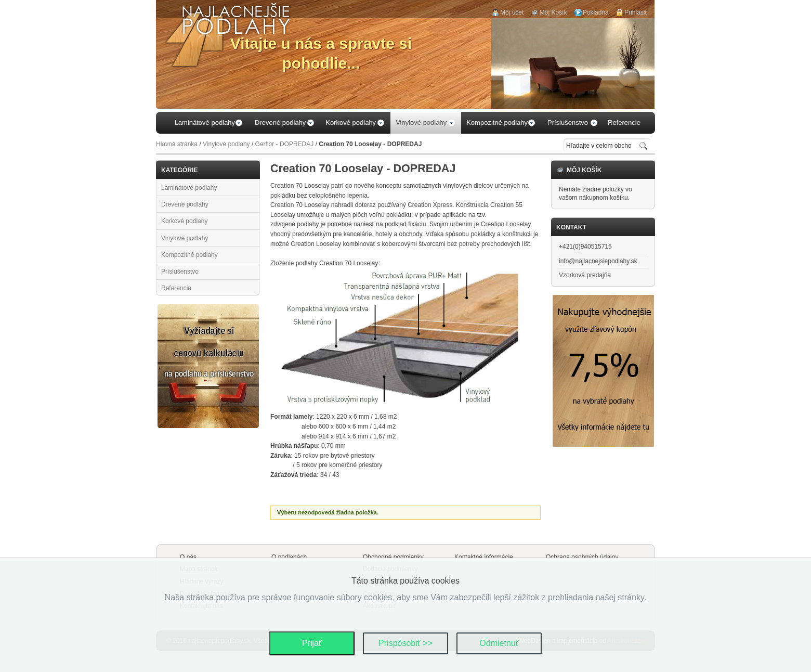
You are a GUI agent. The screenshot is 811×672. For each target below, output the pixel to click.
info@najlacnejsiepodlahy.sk (598, 261)
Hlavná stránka (177, 144)
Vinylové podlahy (226, 144)
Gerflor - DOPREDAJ (285, 144)
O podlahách (289, 557)
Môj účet (512, 12)
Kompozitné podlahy (189, 255)
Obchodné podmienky (393, 557)
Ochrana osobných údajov (582, 557)
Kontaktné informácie (484, 557)
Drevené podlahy (185, 204)
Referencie (176, 288)
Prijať (312, 643)
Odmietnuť (499, 643)
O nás (188, 557)
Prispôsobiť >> (406, 643)
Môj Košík (553, 12)
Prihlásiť (636, 12)
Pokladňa (596, 12)
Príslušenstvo (180, 272)
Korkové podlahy (184, 221)
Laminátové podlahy (189, 188)
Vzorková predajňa (585, 275)
